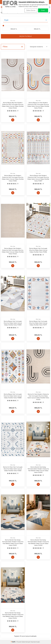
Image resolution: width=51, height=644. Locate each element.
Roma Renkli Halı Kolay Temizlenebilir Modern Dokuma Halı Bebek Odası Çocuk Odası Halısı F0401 (13, 543)
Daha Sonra (31, 10)
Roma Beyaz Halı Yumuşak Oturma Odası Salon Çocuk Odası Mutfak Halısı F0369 (13, 323)
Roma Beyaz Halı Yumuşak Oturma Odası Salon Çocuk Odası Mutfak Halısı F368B (13, 396)
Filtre (13, 47)
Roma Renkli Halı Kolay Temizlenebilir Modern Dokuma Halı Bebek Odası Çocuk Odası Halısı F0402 (38, 543)
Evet (43, 10)
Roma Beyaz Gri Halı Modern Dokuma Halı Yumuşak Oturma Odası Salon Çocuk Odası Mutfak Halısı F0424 (38, 105)
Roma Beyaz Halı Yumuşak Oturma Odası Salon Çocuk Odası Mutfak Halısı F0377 (38, 323)
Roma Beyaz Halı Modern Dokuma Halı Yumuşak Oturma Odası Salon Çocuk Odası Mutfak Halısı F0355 (13, 178)
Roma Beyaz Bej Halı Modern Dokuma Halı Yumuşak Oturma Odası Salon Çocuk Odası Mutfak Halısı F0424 (13, 105)
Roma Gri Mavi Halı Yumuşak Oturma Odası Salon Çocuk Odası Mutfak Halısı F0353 (13, 469)
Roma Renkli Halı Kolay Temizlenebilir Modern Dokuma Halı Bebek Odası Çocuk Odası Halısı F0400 (38, 470)
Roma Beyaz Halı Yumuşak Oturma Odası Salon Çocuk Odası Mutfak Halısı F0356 (38, 250)
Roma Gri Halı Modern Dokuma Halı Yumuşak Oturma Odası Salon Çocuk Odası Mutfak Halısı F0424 (38, 397)
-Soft (13, 642)
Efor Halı (13, 101)
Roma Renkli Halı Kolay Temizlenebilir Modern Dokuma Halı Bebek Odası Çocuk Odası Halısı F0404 (13, 615)
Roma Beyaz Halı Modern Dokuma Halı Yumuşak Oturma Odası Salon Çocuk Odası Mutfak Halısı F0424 (13, 251)
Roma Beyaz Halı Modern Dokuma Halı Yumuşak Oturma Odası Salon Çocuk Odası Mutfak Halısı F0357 (38, 178)
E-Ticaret (18, 642)
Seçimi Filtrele (25, 36)
